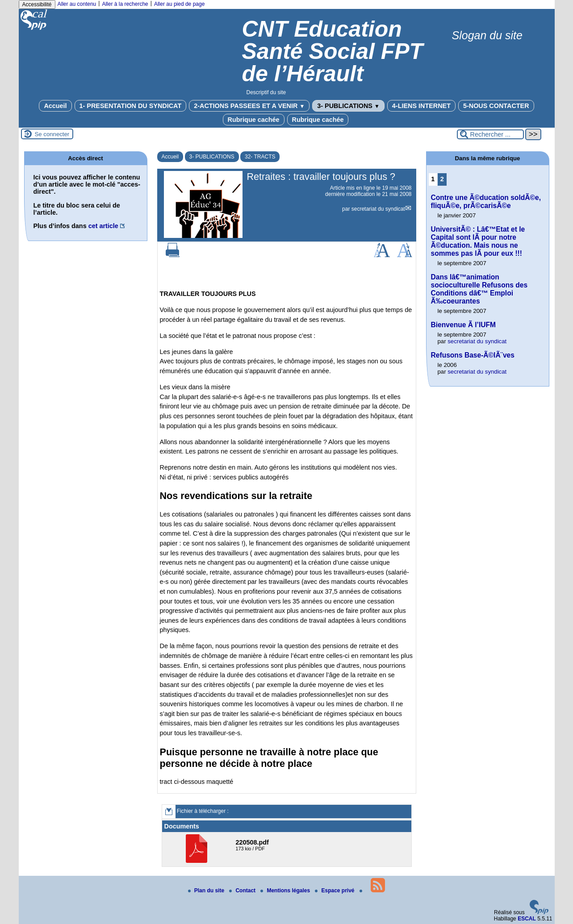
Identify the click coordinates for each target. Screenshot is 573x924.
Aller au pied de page (179, 4)
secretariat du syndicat (378, 209)
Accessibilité (37, 4)
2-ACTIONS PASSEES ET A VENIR (249, 106)
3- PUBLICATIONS (348, 106)
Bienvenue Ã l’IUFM (464, 325)
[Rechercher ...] (490, 134)
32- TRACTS (260, 157)
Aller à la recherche (125, 4)
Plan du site (207, 891)
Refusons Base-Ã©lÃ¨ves (473, 355)
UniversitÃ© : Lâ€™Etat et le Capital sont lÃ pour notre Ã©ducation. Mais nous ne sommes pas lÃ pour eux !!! (478, 241)
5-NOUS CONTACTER (496, 106)
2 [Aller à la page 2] (442, 179)
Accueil (55, 106)
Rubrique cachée (254, 120)
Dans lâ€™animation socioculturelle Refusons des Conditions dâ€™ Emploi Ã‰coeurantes (479, 289)
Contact (243, 891)
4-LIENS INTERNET (421, 106)
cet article (103, 226)
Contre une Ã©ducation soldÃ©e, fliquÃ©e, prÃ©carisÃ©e (486, 202)
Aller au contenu (77, 4)
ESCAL (527, 919)
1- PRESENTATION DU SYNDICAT (131, 106)
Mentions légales (286, 891)
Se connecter (52, 134)
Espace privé (335, 891)
